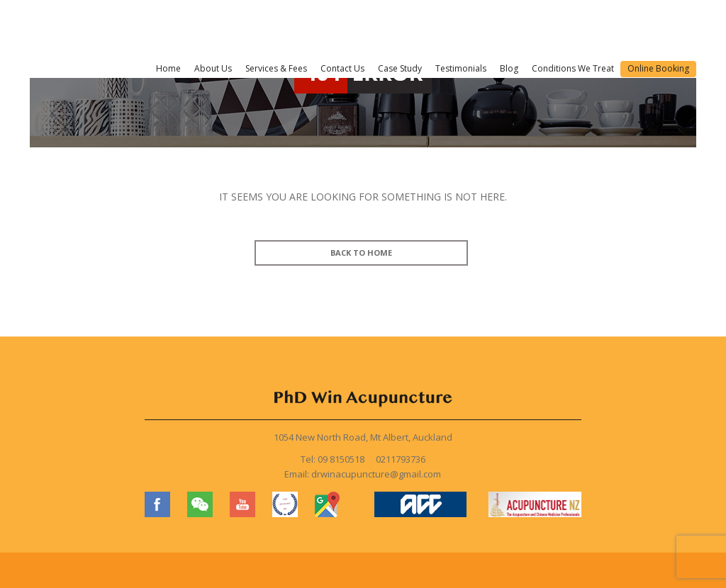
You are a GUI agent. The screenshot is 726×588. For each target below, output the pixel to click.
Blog (509, 68)
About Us (213, 68)
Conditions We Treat (573, 68)
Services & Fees (276, 68)
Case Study (400, 68)
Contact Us (342, 68)
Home (168, 68)
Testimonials (461, 68)
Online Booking (658, 68)
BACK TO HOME (361, 253)
